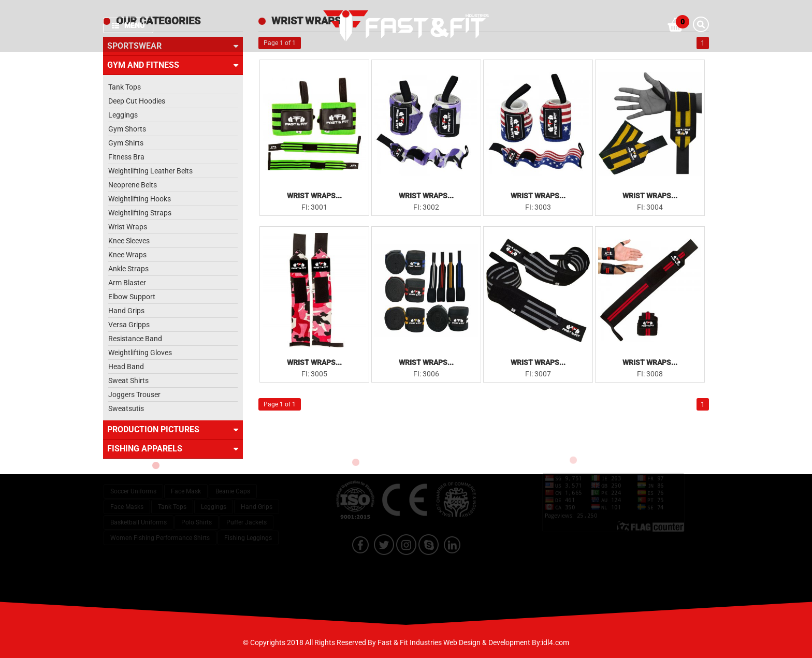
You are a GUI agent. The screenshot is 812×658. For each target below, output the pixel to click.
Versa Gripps (129, 325)
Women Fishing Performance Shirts (160, 528)
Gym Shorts (127, 129)
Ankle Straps (128, 269)
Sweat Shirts (128, 381)
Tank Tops (125, 87)
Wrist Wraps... (314, 196)
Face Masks (127, 497)
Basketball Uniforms (139, 513)
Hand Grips (126, 311)
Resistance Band (135, 339)
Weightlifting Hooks (140, 199)
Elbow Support (132, 297)
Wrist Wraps (128, 227)
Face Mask (186, 481)
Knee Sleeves (129, 241)
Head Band (126, 367)
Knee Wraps (127, 255)
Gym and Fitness (173, 65)
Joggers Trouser (134, 394)
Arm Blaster (127, 283)
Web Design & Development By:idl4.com (506, 642)
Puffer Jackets (247, 513)
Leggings (123, 115)
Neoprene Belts (133, 185)
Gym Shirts (126, 143)
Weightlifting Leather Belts (150, 171)
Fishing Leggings (248, 528)
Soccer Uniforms (133, 481)
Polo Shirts (197, 513)
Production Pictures (173, 430)
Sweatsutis (126, 408)
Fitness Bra (126, 157)
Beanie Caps (233, 481)
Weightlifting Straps (140, 213)
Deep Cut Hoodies (137, 101)
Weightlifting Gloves (140, 353)
